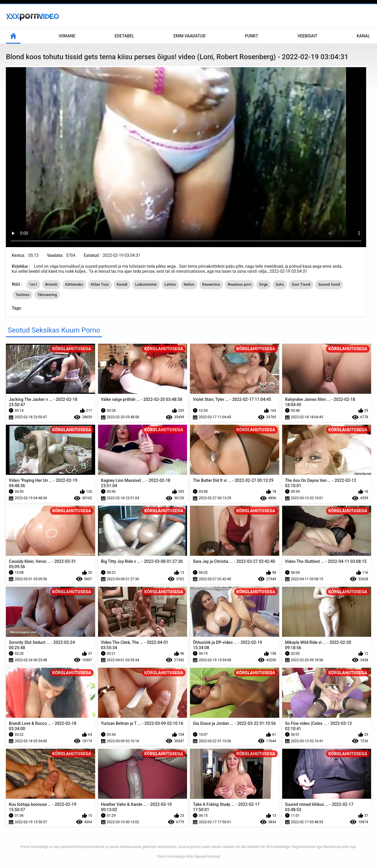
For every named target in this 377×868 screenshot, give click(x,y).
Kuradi (122, 285)
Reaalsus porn (239, 285)
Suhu (280, 285)
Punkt (251, 36)
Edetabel (124, 36)
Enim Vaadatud (190, 36)
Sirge (263, 285)
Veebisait (307, 36)
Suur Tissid (301, 285)
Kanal (363, 36)
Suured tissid (329, 285)
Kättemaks (74, 285)
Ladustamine (146, 285)
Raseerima (211, 285)
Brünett (51, 285)
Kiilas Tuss (100, 285)
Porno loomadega (171, 857)
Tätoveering (47, 295)
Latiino (170, 285)
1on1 (33, 285)
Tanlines (23, 295)
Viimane (67, 36)
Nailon (189, 285)
